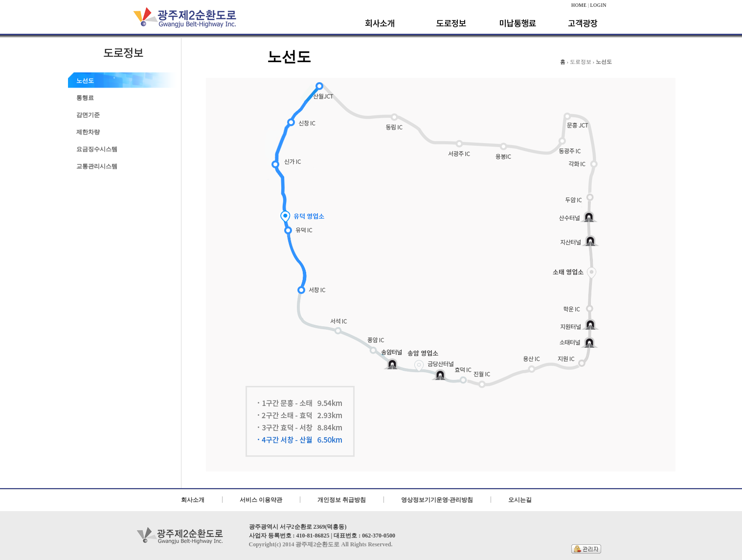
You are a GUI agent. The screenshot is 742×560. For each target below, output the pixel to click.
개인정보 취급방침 (342, 500)
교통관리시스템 (97, 166)
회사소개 (193, 500)
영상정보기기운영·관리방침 (437, 500)
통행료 (85, 98)
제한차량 (88, 132)
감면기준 (88, 115)
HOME (579, 5)
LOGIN (598, 5)
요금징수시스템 (97, 149)
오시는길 (520, 500)
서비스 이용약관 (261, 500)
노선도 (85, 81)
